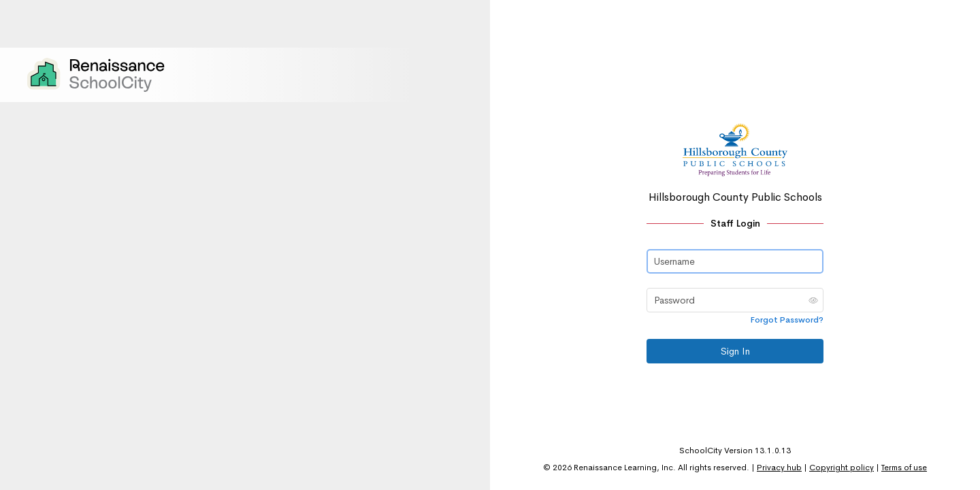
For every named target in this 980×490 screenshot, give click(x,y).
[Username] (735, 261)
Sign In (735, 351)
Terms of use (904, 468)
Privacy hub (779, 468)
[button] (813, 300)
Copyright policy (842, 468)
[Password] (735, 300)
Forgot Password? (787, 320)
